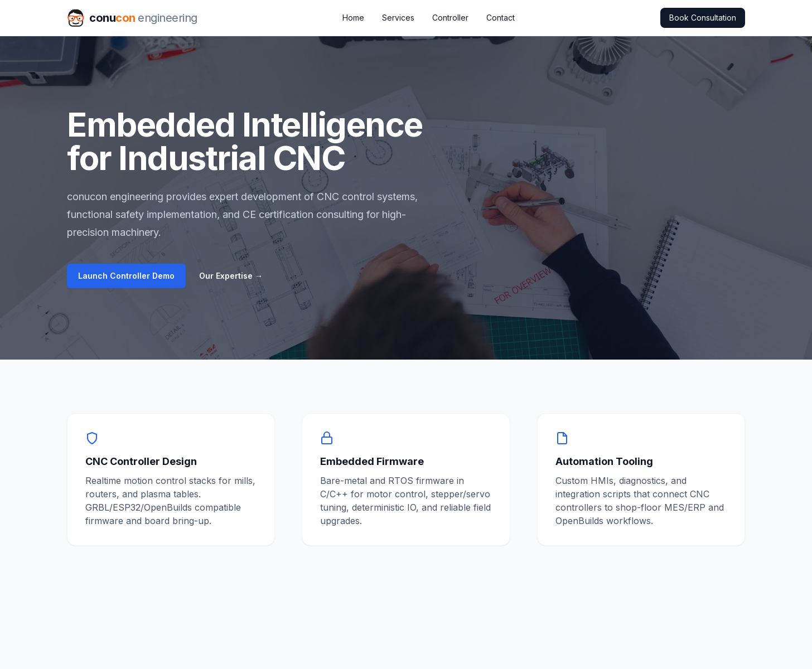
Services (398, 18)
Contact (501, 18)
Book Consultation (703, 18)
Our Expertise (231, 276)
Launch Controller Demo (126, 276)
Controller (450, 18)
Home (353, 18)
